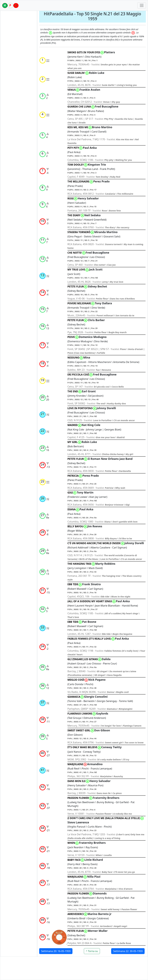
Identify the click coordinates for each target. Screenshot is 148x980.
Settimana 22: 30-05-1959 (128, 951)
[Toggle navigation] (142, 5)
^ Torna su (92, 951)
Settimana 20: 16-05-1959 (56, 951)
